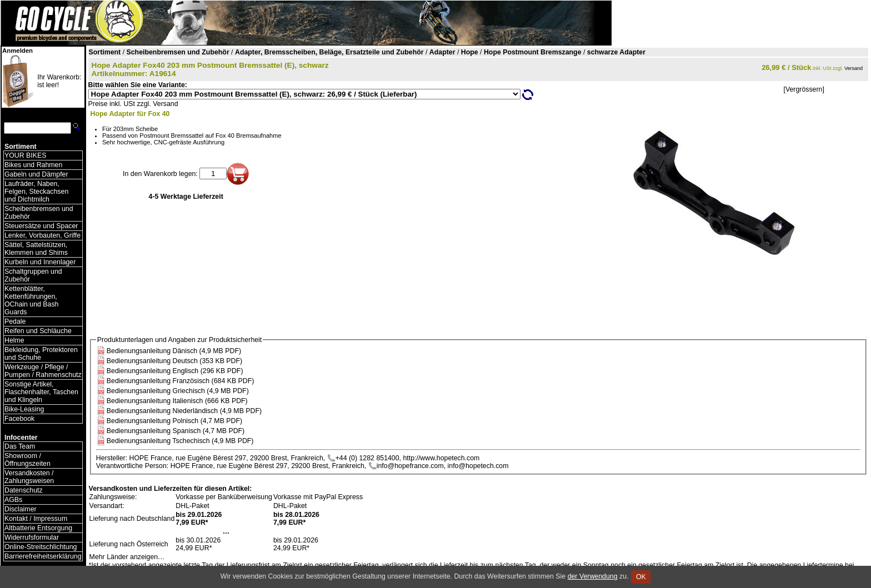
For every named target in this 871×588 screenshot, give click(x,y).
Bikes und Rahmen (33, 165)
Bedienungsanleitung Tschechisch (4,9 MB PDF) (180, 441)
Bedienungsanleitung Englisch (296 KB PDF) (175, 371)
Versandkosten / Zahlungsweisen (29, 477)
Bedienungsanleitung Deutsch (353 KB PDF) (174, 361)
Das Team (20, 446)
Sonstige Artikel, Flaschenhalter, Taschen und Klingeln (41, 392)
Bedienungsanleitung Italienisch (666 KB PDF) (177, 401)
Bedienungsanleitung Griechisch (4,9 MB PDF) (178, 391)
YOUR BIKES (25, 155)
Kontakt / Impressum (36, 519)
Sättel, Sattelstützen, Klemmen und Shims (36, 249)
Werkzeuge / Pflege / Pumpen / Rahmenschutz (43, 371)
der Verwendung (593, 576)
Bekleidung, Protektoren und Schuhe (41, 354)
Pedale (15, 321)
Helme (14, 340)
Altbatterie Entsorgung (38, 528)
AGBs (13, 500)
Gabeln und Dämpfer (36, 174)
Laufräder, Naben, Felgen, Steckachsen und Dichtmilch (36, 192)
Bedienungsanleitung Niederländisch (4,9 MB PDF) (184, 411)
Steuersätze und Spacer (41, 226)
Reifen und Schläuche (38, 331)
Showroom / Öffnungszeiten (27, 460)
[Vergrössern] (804, 89)
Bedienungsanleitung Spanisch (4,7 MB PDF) (176, 431)
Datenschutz (24, 490)
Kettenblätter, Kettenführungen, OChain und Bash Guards (31, 300)
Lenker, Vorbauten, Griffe (42, 235)
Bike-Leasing (24, 409)
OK (641, 577)
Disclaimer (21, 509)
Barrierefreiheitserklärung (43, 556)
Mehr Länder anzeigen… (127, 557)
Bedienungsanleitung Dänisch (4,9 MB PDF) (174, 351)
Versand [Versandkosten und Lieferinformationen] (854, 68)
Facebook (19, 419)
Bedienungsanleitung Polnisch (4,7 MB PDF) (174, 421)
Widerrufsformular (32, 537)
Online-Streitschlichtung (41, 547)
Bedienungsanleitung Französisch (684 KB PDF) (181, 381)
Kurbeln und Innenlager (40, 262)
